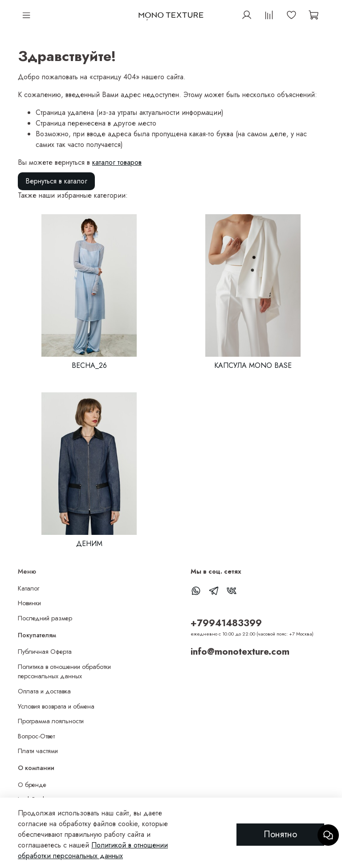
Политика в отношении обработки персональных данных (64, 672)
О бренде (32, 785)
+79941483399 (226, 623)
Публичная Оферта (45, 652)
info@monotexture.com (240, 652)
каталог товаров (117, 162)
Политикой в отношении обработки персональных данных (93, 850)
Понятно (280, 834)
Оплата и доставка (44, 691)
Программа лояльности (51, 721)
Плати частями (38, 751)
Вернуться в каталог (56, 181)
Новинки (29, 603)
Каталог (28, 588)
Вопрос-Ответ (36, 736)
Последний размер (45, 618)
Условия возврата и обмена (56, 706)
